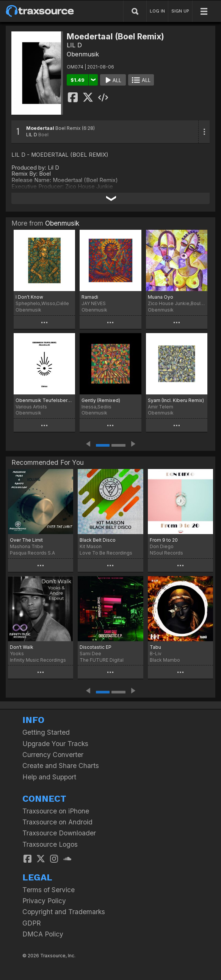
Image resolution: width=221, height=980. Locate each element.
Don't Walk (22, 647)
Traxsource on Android (57, 822)
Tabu (155, 647)
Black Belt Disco (98, 540)
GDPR (32, 923)
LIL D (74, 45)
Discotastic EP (96, 647)
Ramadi (90, 297)
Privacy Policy (44, 901)
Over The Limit (26, 540)
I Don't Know (29, 297)
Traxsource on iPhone (56, 811)
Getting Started (46, 732)
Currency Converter (53, 755)
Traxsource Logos (50, 844)
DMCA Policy (43, 934)
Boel (43, 135)
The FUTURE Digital (102, 660)
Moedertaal (40, 128)
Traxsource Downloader (59, 833)
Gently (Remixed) (101, 400)
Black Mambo (165, 660)
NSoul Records (166, 553)
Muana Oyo (161, 297)
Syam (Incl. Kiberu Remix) (176, 400)
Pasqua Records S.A (32, 553)
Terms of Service (49, 890)
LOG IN (157, 11)
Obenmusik (83, 54)
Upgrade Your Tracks (55, 744)
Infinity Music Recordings (38, 660)
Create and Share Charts (61, 766)
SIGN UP (180, 11)
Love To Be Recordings (106, 553)
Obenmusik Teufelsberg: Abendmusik (44, 400)
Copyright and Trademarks (64, 912)
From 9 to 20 (164, 540)
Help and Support (49, 777)
